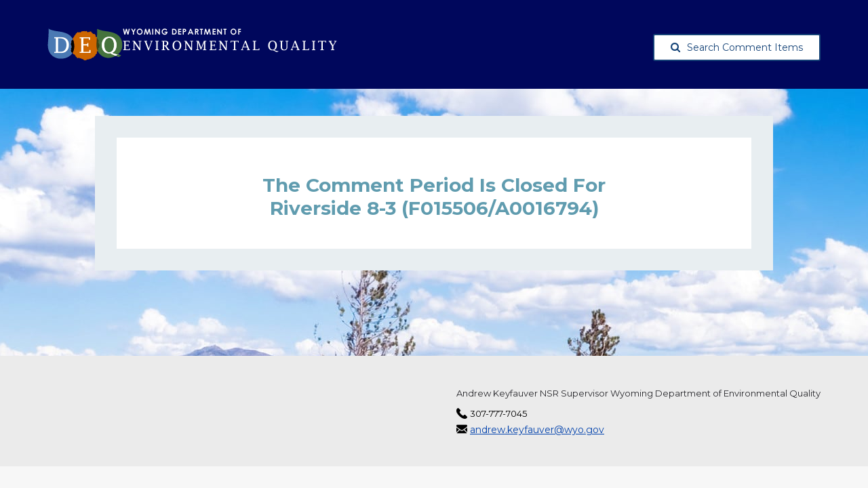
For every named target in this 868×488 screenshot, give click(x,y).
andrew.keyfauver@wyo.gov (537, 430)
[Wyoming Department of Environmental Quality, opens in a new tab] (192, 44)
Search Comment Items (737, 47)
